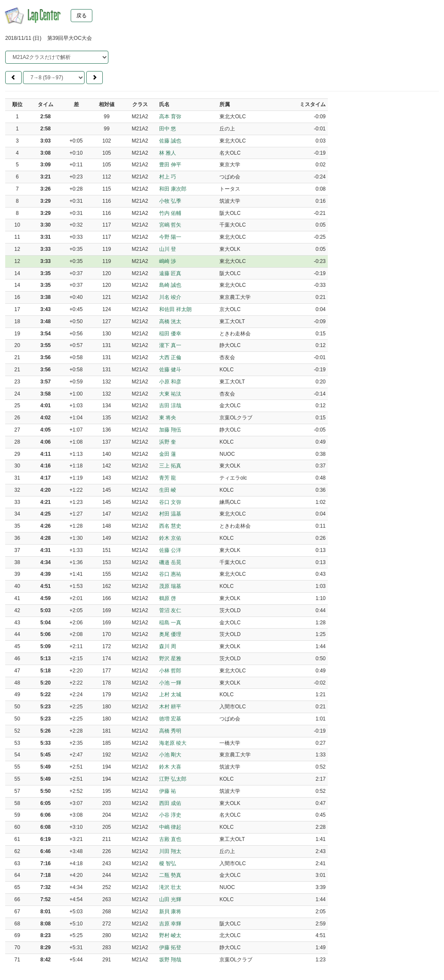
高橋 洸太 (170, 321)
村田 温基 (170, 514)
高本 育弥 (170, 117)
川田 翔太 (170, 851)
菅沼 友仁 (170, 610)
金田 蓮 (168, 454)
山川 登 (168, 249)
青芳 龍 (168, 478)
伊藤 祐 (168, 791)
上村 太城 (170, 694)
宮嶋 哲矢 (170, 225)
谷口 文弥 (170, 502)
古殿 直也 (170, 839)
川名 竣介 (170, 297)
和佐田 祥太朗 (175, 309)
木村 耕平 (170, 707)
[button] (13, 78)
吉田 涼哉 (170, 406)
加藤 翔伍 (170, 430)
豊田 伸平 (170, 165)
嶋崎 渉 (168, 261)
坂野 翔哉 (170, 960)
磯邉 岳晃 (170, 562)
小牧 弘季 (170, 201)
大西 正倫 (170, 357)
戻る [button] (82, 16)
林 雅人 (168, 153)
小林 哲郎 (170, 671)
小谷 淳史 (170, 815)
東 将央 (168, 418)
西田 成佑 (170, 803)
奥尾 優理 (170, 634)
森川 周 (168, 646)
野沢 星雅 (170, 659)
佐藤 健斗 (170, 370)
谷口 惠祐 (170, 574)
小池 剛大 (170, 755)
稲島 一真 (170, 623)
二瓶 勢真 (170, 875)
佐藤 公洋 (170, 550)
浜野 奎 (168, 442)
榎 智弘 (168, 863)
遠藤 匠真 (170, 273)
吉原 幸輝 (170, 924)
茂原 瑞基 (170, 586)
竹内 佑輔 (170, 213)
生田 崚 (168, 490)
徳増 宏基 (170, 719)
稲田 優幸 (170, 334)
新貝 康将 (170, 912)
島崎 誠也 (170, 285)
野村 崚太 (170, 935)
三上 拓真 (170, 466)
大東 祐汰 (170, 394)
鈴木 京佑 (170, 538)
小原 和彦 (170, 382)
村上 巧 (168, 177)
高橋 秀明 (170, 731)
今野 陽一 (170, 237)
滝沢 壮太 (170, 887)
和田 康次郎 (173, 189)
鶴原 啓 (168, 598)
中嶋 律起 (170, 827)
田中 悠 (168, 129)
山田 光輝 (170, 899)
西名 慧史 (170, 526)
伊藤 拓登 (170, 948)
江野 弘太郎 (173, 779)
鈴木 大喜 (170, 767)
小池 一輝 (170, 683)
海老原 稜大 (173, 743)
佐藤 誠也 (170, 141)
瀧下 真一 (170, 345)
